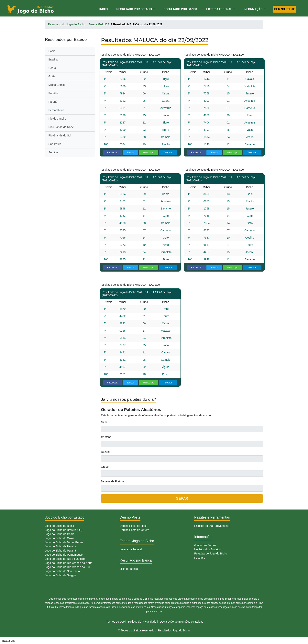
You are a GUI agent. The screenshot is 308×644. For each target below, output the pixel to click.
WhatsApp (149, 153)
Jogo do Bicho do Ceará (60, 534)
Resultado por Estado (135, 9)
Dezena (106, 452)
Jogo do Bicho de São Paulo (62, 571)
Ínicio (104, 9)
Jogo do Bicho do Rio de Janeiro (65, 559)
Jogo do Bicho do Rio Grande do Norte (69, 563)
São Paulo (55, 144)
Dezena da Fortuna (113, 481)
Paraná (53, 102)
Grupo (105, 467)
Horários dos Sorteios (208, 549)
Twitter (130, 153)
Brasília (53, 59)
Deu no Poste (285, 9)
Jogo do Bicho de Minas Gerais (64, 542)
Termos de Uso (115, 622)
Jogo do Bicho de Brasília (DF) (64, 530)
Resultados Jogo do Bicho (174, 630)
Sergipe (53, 152)
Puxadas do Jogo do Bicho (211, 553)
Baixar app (9, 641)
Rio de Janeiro (57, 119)
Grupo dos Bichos (205, 545)
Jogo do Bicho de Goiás (60, 538)
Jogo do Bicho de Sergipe (61, 575)
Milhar (105, 422)
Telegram (168, 153)
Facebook (112, 153)
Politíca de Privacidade (142, 622)
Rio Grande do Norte (61, 127)
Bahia (52, 51)
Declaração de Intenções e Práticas (182, 622)
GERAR (182, 499)
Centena (106, 437)
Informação (253, 9)
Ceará (52, 68)
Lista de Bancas (129, 569)
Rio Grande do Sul (60, 135)
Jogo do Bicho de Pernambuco (64, 555)
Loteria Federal (220, 9)
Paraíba (53, 93)
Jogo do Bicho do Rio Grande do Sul (67, 567)
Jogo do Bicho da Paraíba (61, 546)
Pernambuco (56, 110)
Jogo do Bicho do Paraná (60, 551)
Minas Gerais (57, 85)
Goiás (52, 76)
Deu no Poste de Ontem (134, 530)
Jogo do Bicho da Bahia (60, 526)
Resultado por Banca (181, 9)
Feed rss (200, 558)
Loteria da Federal (131, 549)
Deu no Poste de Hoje (133, 526)
